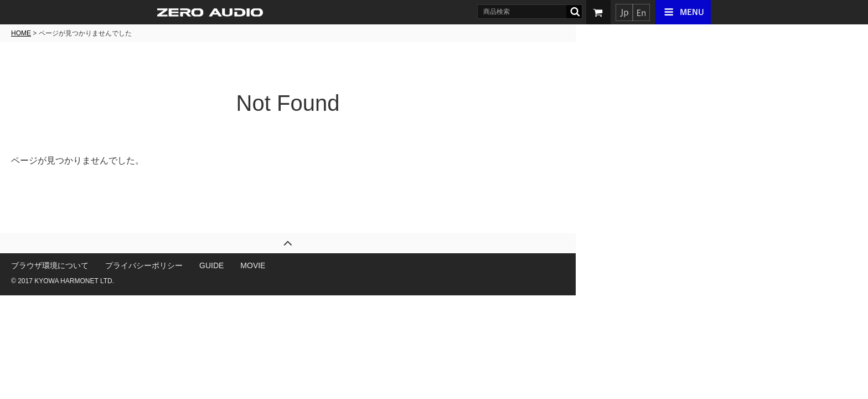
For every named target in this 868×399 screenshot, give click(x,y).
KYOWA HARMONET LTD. (220, 281)
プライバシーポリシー (290, 265)
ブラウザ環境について (196, 265)
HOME (167, 33)
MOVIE (399, 265)
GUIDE (358, 265)
